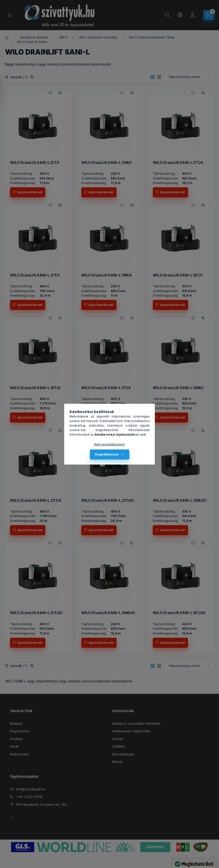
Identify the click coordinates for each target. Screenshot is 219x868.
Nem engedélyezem (109, 444)
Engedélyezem (107, 454)
